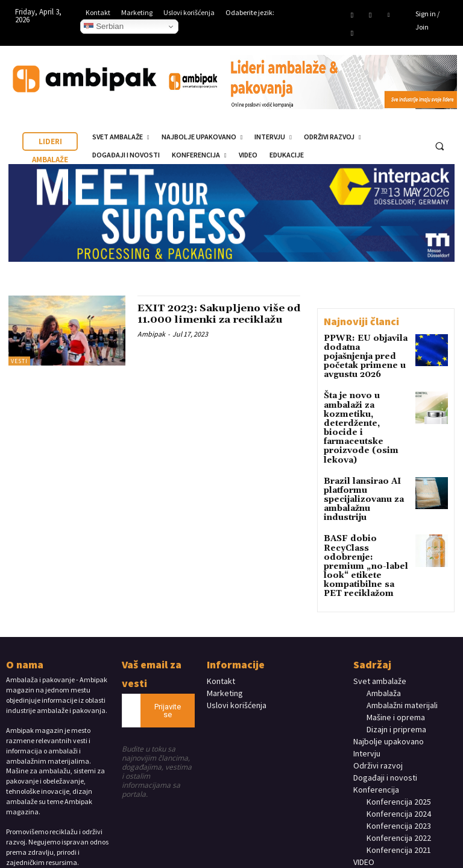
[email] (131, 651)
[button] (439, 146)
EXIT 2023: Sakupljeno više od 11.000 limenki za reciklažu (217, 320)
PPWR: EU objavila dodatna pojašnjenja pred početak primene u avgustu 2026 (365, 351)
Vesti (19, 361)
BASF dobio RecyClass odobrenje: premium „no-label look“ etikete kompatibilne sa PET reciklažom (366, 515)
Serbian (104, 27)
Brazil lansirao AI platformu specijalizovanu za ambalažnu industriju (364, 464)
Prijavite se (168, 651)
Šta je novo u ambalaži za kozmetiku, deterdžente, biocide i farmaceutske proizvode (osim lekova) (364, 407)
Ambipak (151, 346)
